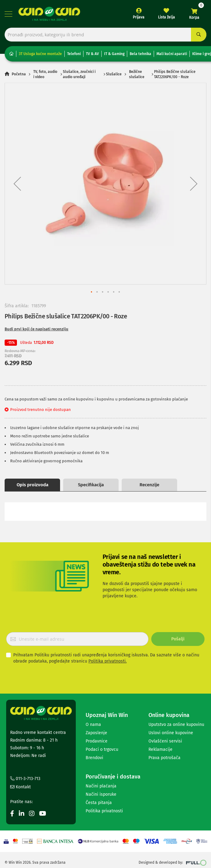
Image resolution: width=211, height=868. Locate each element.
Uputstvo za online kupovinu (176, 725)
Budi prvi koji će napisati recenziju (37, 329)
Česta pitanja (99, 803)
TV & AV (92, 54)
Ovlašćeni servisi (165, 741)
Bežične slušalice (137, 74)
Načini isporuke (101, 794)
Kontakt (20, 787)
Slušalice (114, 74)
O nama (93, 725)
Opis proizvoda (32, 485)
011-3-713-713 (25, 779)
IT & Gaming (114, 54)
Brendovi (94, 758)
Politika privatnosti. (108, 661)
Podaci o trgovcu (102, 749)
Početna (19, 74)
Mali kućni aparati (172, 54)
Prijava (139, 17)
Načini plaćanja (101, 786)
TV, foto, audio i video (45, 74)
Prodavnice (97, 741)
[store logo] (49, 14)
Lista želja (166, 17)
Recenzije (149, 485)
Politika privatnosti (104, 811)
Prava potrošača (164, 758)
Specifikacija (91, 485)
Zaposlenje (96, 733)
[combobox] (105, 35)
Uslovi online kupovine (171, 733)
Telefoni (74, 54)
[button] (17, 184)
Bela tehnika (140, 54)
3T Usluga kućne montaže (40, 54)
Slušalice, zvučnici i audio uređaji (79, 74)
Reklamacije (160, 749)
